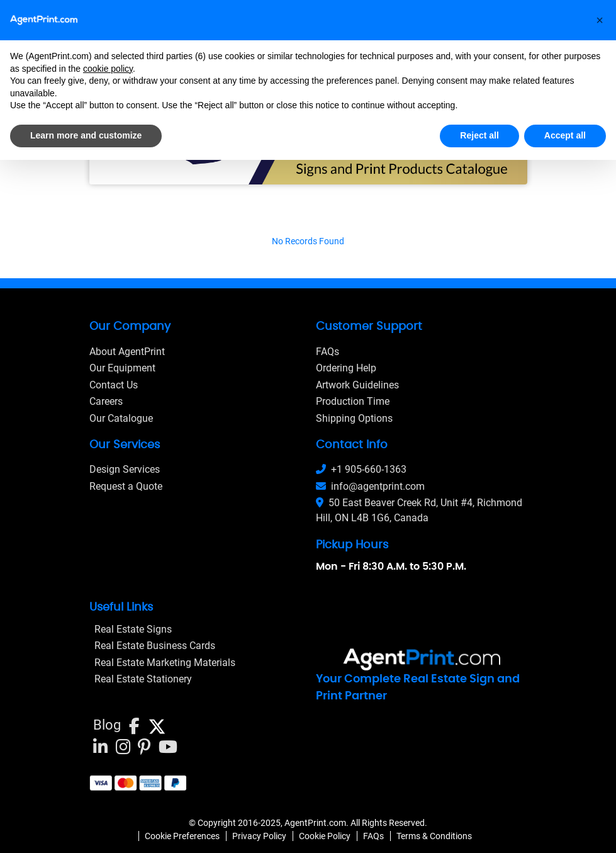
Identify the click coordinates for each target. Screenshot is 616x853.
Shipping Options (354, 418)
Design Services (125, 469)
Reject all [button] (479, 135)
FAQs (328, 352)
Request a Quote (126, 486)
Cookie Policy (325, 836)
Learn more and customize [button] (86, 135)
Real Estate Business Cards (155, 646)
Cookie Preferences (182, 836)
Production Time (353, 401)
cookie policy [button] (108, 69)
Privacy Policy (259, 836)
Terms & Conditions (434, 836)
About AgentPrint (127, 352)
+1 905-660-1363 (361, 469)
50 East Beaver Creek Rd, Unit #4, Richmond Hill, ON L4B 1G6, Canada (419, 510)
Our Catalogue (121, 418)
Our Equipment (122, 368)
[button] (600, 20)
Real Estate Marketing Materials (165, 663)
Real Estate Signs (133, 629)
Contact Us (114, 385)
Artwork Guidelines (357, 385)
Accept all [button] (565, 135)
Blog (107, 725)
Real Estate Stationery (143, 679)
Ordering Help (346, 368)
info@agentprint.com (370, 486)
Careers (106, 401)
